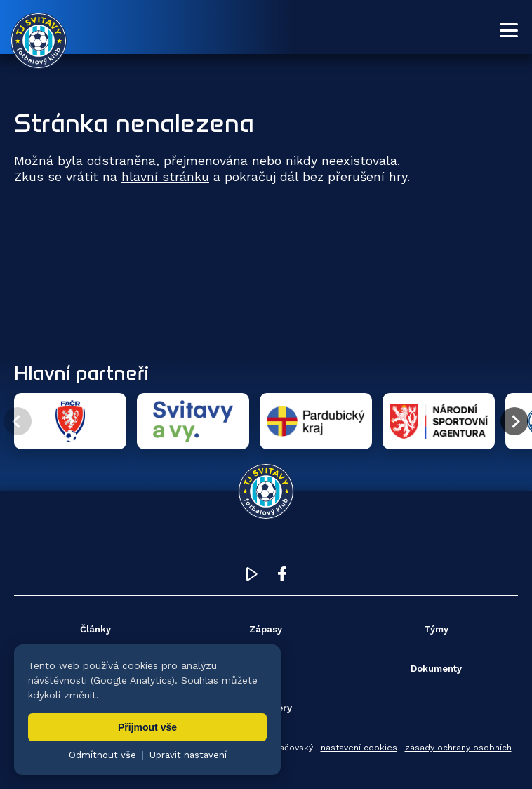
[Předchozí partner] (18, 421)
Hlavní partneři (81, 373)
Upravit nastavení (188, 755)
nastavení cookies (359, 748)
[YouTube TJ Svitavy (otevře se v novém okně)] (252, 577)
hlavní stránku (165, 177)
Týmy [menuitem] (436, 629)
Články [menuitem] (95, 629)
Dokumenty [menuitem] (436, 669)
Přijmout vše (147, 727)
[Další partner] (514, 421)
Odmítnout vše (102, 755)
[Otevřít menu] (509, 30)
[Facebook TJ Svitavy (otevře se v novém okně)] (282, 577)
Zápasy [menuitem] (266, 629)
